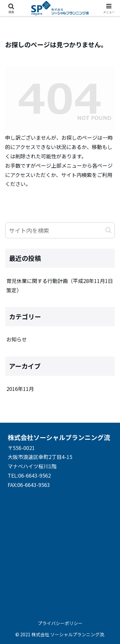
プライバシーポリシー (60, 623)
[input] (60, 230)
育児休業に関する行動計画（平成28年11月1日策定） (60, 285)
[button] (108, 230)
